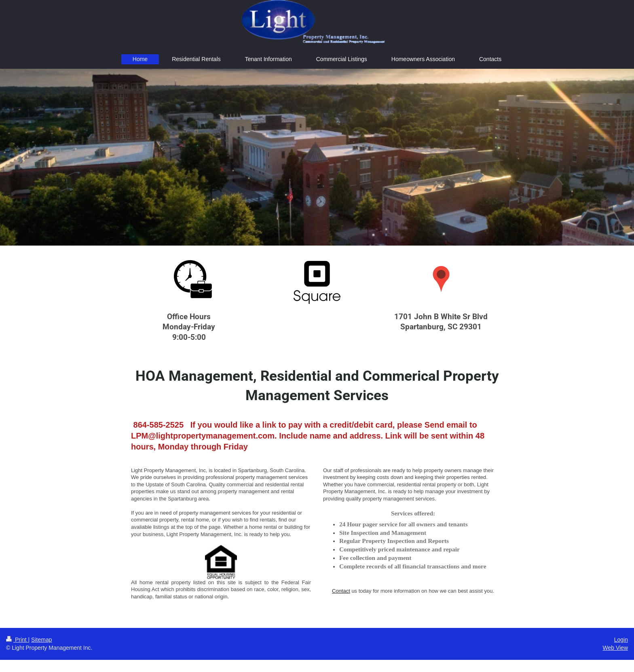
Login (621, 640)
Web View (615, 648)
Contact (341, 591)
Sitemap (41, 640)
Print (17, 640)
